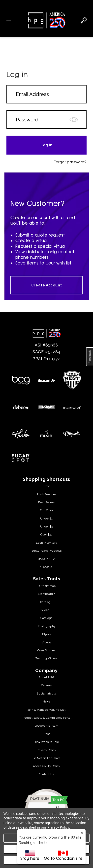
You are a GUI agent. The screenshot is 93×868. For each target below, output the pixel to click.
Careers (46, 685)
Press (46, 734)
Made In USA (47, 559)
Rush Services (47, 494)
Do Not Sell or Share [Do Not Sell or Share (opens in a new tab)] (46, 758)
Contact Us (46, 774)
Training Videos (46, 658)
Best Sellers (46, 502)
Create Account (47, 285)
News (47, 701)
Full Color (46, 510)
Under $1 (46, 519)
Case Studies (46, 650)
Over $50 (46, 534)
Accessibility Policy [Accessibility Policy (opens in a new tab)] (47, 766)
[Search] (84, 20)
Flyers (46, 634)
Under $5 (47, 526)
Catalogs (46, 618)
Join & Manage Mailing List (47, 710)
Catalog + (46, 602)
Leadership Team (47, 726)
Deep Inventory (46, 543)
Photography (47, 626)
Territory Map (46, 586)
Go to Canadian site (63, 856)
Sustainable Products (46, 551)
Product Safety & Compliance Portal (46, 718)
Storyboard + (46, 594)
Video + (46, 610)
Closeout (46, 567)
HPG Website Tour (46, 742)
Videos (46, 642)
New (46, 486)
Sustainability (46, 694)
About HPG (46, 677)
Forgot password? (70, 162)
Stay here (30, 855)
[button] (90, 357)
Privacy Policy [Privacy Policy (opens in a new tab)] (46, 750)
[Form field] (46, 94)
